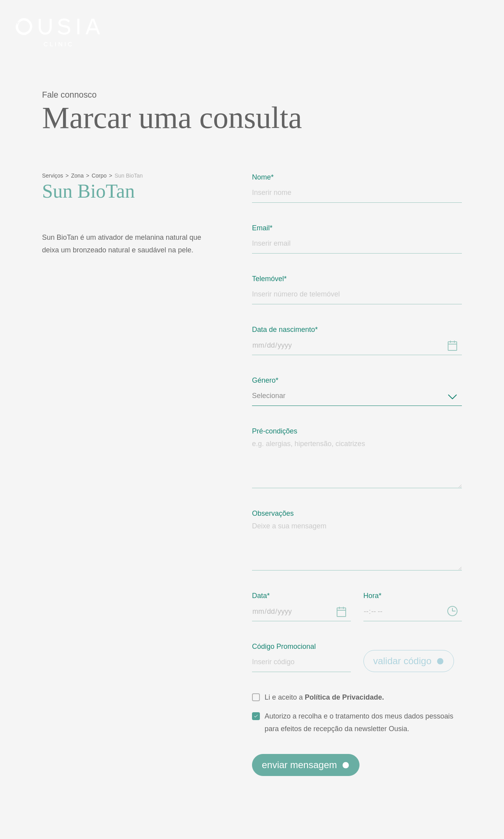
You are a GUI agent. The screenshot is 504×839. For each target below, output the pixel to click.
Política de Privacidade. (352, 697)
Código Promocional (288, 646)
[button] (388, 372)
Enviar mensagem (312, 777)
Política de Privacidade (191, 427)
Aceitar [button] (253, 457)
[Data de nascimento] (452, 345)
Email (261, 228)
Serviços (54, 176)
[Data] (341, 611)
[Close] (477, 28)
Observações (276, 513)
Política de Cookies (277, 427)
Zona (80, 176)
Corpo (103, 176)
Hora (372, 595)
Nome (262, 177)
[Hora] (452, 611)
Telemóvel (270, 279)
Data (260, 595)
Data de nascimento (288, 329)
